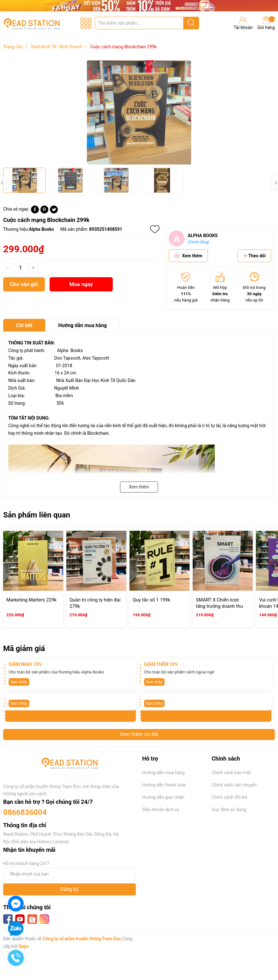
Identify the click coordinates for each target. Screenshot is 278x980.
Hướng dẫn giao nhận (163, 797)
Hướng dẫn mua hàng (163, 773)
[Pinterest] (44, 212)
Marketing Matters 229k (31, 600)
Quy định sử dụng (229, 810)
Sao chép (19, 682)
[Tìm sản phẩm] (147, 23)
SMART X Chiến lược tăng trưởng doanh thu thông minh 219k (219, 606)
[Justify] (191, 23)
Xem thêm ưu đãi (139, 734)
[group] (139, 112)
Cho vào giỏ (24, 284)
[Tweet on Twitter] (54, 212)
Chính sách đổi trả (229, 797)
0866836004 (25, 812)
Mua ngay (81, 284)
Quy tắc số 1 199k (151, 600)
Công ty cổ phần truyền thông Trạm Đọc (82, 939)
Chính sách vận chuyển (234, 785)
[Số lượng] (21, 268)
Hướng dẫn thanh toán (164, 785)
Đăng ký (70, 889)
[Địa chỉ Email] (69, 874)
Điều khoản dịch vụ (161, 810)
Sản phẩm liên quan (37, 515)
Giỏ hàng (266, 23)
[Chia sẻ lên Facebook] (35, 212)
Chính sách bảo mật (231, 773)
